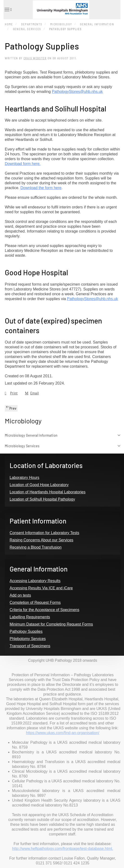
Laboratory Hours (25, 478)
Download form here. (23, 164)
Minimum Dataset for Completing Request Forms (51, 624)
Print (11, 393)
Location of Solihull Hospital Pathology (42, 499)
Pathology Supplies (26, 631)
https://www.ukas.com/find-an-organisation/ (63, 733)
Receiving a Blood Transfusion (36, 547)
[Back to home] (62, 10)
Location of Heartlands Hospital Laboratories (48, 492)
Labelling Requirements (30, 617)
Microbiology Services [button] (63, 446)
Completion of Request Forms (35, 603)
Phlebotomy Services (28, 639)
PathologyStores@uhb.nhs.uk (77, 92)
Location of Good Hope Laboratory (39, 485)
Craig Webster (35, 58)
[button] (8, 10)
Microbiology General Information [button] (63, 435)
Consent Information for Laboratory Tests (44, 533)
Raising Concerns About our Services (41, 540)
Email (32, 393)
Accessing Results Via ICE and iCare (41, 588)
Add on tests (20, 595)
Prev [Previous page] (11, 408)
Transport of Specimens (30, 646)
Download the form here (41, 188)
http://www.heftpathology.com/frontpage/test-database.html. (62, 849)
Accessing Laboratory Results (35, 581)
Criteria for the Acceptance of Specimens (44, 610)
